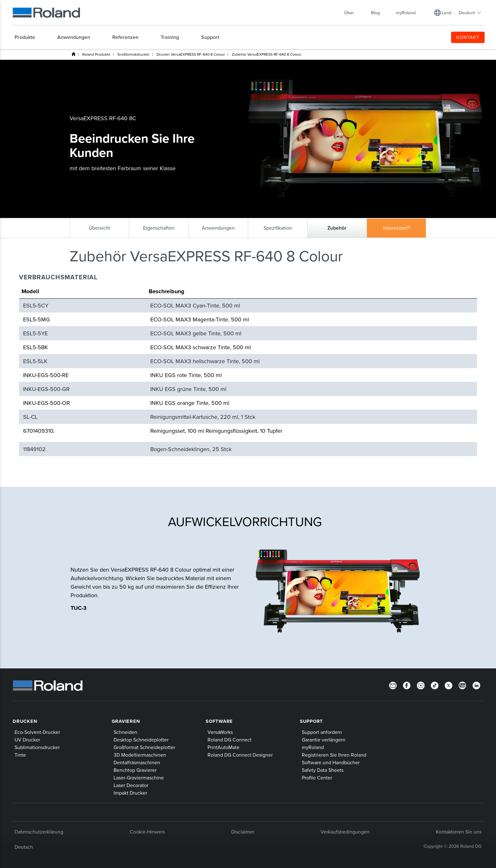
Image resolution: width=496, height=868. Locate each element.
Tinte (20, 755)
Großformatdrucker (133, 54)
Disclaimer (243, 832)
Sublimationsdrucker (37, 747)
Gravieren (126, 721)
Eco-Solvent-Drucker (37, 732)
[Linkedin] (476, 685)
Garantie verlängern (324, 740)
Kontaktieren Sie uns (459, 832)
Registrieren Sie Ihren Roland (334, 755)
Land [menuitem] (446, 13)
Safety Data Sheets (323, 770)
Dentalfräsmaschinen (137, 762)
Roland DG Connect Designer (240, 755)
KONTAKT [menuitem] (468, 37)
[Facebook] (407, 685)
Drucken (25, 721)
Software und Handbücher (331, 762)
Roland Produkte (96, 54)
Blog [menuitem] (375, 13)
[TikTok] (435, 685)
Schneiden (125, 732)
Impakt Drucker (130, 793)
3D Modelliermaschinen (140, 755)
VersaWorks (220, 732)
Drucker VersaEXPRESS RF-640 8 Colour (191, 54)
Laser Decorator (131, 785)
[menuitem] (28, 37)
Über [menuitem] (352, 13)
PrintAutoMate (223, 747)
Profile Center (317, 778)
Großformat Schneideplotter (144, 747)
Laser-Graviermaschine (139, 778)
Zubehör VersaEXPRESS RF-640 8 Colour (267, 54)
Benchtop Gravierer (135, 770)
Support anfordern (322, 732)
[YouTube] (462, 685)
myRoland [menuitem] (406, 13)
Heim (73, 54)
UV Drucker (27, 740)
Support (311, 721)
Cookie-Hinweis (147, 832)
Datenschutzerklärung (39, 832)
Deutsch (24, 847)
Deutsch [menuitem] (470, 13)
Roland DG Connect (229, 740)
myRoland (313, 747)
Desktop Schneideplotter (141, 740)
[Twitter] (449, 685)
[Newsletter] (393, 685)
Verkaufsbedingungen (345, 832)
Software (219, 721)
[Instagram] (421, 685)
